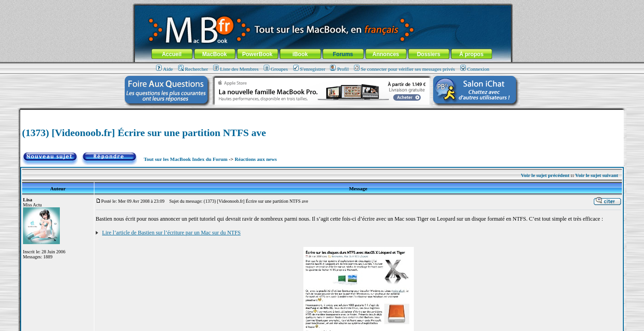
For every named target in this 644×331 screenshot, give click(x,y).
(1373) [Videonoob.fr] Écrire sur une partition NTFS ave (144, 133)
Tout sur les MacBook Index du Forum (186, 159)
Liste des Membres (236, 69)
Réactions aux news (256, 159)
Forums (343, 54)
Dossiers (429, 54)
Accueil (172, 54)
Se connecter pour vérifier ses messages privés (405, 69)
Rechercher (193, 69)
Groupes (276, 69)
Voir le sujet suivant (596, 175)
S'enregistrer (309, 69)
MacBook (214, 54)
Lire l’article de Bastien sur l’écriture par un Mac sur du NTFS (171, 233)
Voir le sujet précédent (545, 175)
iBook (300, 54)
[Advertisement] (322, 113)
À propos (472, 54)
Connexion (475, 69)
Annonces (386, 54)
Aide (164, 69)
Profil (339, 69)
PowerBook (257, 54)
